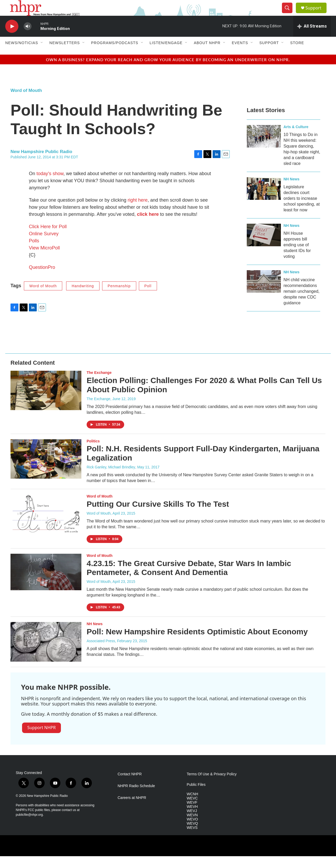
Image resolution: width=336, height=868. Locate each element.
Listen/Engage (166, 55)
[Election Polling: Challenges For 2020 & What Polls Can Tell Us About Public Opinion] (46, 402)
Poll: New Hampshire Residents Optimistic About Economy (197, 643)
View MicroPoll (44, 260)
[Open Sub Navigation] (42, 55)
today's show (50, 185)
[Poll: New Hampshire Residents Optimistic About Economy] (46, 653)
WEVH (192, 819)
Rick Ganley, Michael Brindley (111, 479)
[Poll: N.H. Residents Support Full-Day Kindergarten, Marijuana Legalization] (46, 471)
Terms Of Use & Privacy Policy (212, 786)
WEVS (192, 840)
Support (317, 14)
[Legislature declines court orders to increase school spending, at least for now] (264, 200)
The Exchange (99, 384)
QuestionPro (42, 279)
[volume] (28, 38)
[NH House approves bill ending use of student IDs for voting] (264, 247)
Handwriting (83, 298)
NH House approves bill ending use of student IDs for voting (297, 257)
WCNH (192, 806)
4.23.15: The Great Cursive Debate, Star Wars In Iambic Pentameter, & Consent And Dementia (189, 580)
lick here (149, 226)
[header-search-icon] (289, 14)
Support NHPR (41, 739)
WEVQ (192, 835)
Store (297, 55)
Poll (148, 298)
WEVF (192, 814)
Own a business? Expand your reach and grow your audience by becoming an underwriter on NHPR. (168, 71)
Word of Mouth (26, 102)
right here (138, 212)
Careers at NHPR (132, 810)
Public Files (196, 796)
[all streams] (312, 38)
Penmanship (119, 298)
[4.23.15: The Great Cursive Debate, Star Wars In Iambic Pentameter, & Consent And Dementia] (46, 584)
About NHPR (207, 55)
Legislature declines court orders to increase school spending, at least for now (302, 210)
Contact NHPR (130, 786)
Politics (93, 453)
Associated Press (101, 653)
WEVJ (192, 823)
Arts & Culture (296, 139)
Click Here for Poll (48, 238)
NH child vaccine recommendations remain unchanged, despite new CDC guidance (301, 303)
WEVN (192, 827)
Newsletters (65, 55)
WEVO (192, 831)
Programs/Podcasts (115, 55)
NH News (292, 191)
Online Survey (44, 245)
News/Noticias (22, 55)
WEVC (192, 810)
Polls (34, 253)
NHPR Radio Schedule (136, 798)
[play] (12, 38)
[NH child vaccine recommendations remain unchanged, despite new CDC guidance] (264, 293)
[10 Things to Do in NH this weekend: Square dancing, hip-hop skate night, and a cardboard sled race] (264, 148)
